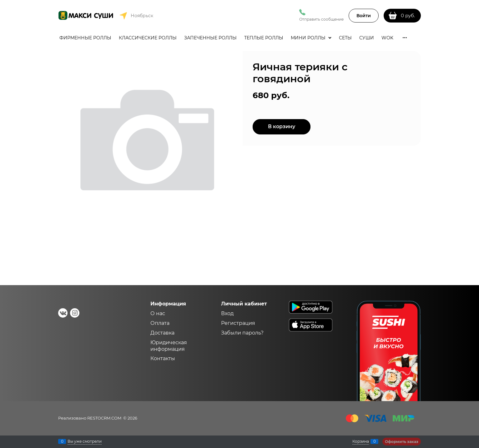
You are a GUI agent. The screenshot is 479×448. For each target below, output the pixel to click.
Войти (364, 16)
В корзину (282, 126)
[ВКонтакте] (63, 313)
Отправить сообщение (321, 19)
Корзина (361, 441)
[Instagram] (75, 313)
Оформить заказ (402, 442)
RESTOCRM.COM (104, 418)
